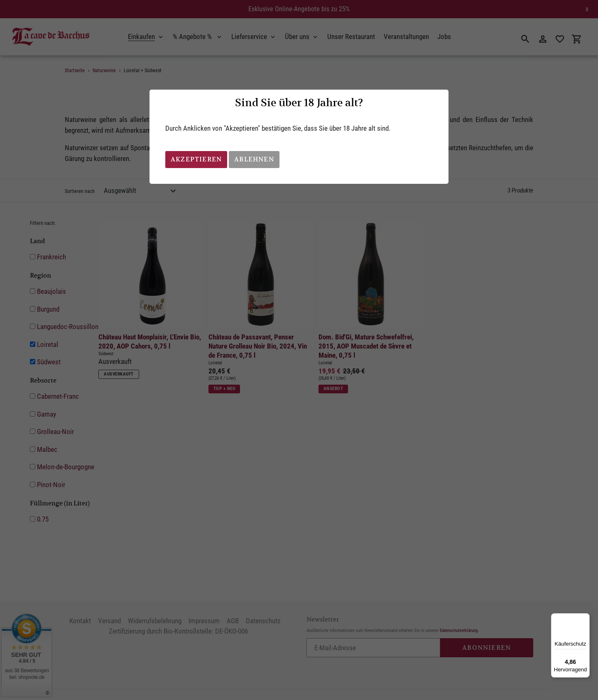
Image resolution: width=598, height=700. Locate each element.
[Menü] (585, 618)
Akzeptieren (196, 159)
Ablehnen (254, 159)
